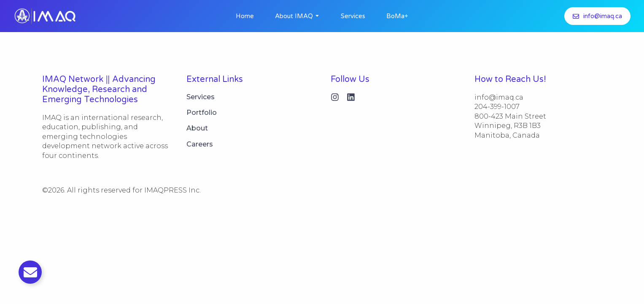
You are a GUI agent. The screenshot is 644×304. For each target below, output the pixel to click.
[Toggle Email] (30, 272)
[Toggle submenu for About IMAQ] (316, 16)
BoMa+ (397, 16)
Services (353, 16)
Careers (200, 144)
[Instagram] (335, 97)
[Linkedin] (351, 97)
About (197, 128)
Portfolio (202, 113)
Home (245, 16)
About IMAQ (294, 16)
